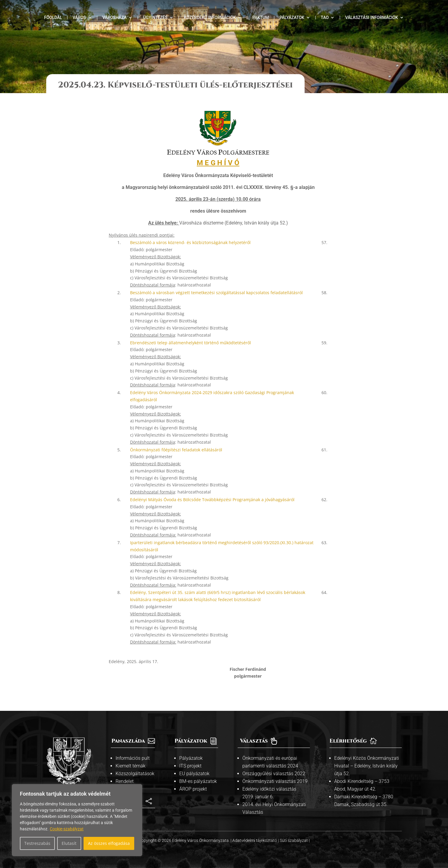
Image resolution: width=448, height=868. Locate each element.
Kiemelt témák (131, 766)
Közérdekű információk (210, 18)
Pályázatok (292, 18)
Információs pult (133, 758)
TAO (325, 18)
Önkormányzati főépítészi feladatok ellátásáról (176, 450)
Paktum (261, 18)
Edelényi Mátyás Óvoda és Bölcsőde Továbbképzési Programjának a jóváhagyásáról (212, 500)
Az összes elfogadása (109, 843)
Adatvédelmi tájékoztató (255, 840)
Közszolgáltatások (135, 774)
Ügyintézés (155, 18)
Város (79, 18)
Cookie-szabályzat (67, 829)
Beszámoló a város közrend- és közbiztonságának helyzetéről (190, 242)
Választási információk (372, 18)
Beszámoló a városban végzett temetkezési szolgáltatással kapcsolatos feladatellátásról (216, 293)
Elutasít (69, 843)
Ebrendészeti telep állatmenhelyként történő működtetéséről (191, 343)
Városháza (114, 18)
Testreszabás (37, 843)
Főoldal (53, 18)
